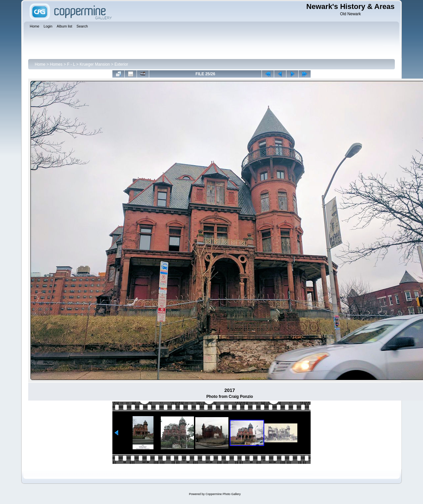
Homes (56, 64)
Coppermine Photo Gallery (223, 494)
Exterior (121, 64)
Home (40, 64)
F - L (71, 64)
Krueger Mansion (95, 64)
